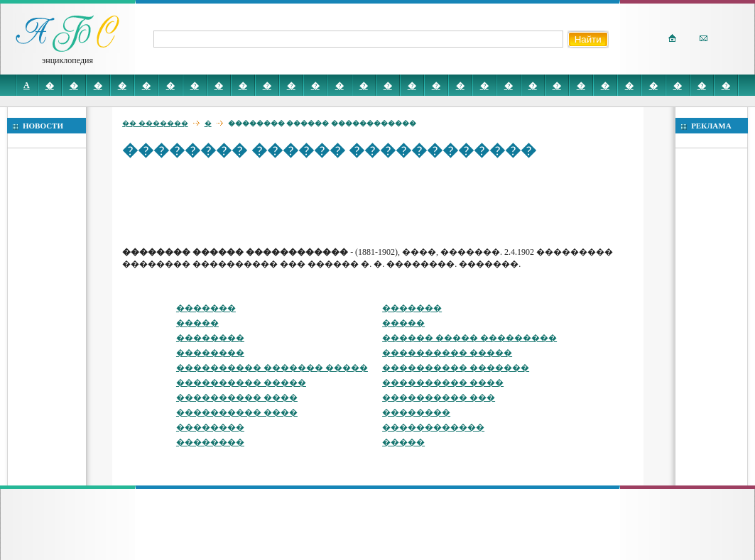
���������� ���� (443, 383)
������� (206, 308)
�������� (210, 338)
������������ (433, 427)
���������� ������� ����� (272, 368)
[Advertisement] (381, 202)
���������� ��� (439, 397)
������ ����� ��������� (469, 338)
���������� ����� (447, 353)
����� (197, 323)
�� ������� (155, 123)
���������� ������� (456, 368)
